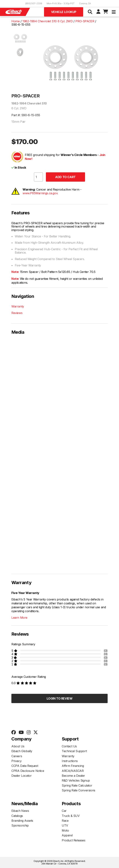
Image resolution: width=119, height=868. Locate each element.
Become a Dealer (73, 776)
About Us (18, 746)
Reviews (17, 313)
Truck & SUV (71, 816)
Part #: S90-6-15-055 (26, 115)
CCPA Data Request (25, 766)
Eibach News (20, 811)
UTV (65, 825)
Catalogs (17, 816)
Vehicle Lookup (64, 12)
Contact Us (69, 746)
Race (65, 821)
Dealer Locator (21, 776)
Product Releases (74, 840)
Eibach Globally (22, 751)
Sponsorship (20, 825)
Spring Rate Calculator (77, 785)
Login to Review (60, 698)
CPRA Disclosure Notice (28, 771)
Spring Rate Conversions (79, 790)
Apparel (67, 835)
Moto (65, 830)
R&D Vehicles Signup (76, 780)
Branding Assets (22, 821)
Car (64, 811)
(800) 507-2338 (34, 3)
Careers (17, 756)
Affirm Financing (73, 766)
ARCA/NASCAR (73, 771)
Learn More (19, 618)
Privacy (16, 761)
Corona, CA (85, 3)
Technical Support (74, 751)
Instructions (70, 761)
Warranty (18, 306)
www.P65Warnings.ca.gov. (40, 193)
